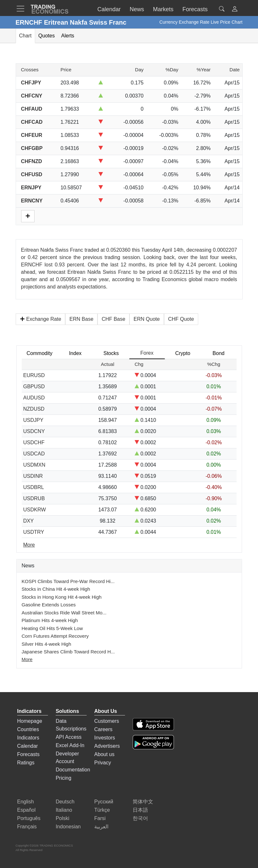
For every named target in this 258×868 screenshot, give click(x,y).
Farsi (100, 818)
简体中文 (143, 802)
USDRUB (34, 498)
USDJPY (33, 420)
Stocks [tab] (111, 353)
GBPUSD (34, 387)
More (27, 659)
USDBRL (34, 487)
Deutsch (65, 802)
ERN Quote (147, 319)
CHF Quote (181, 319)
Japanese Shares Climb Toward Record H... (68, 652)
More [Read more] (29, 545)
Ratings (26, 763)
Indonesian (68, 827)
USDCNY (34, 431)
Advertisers (107, 746)
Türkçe (102, 810)
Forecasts (28, 754)
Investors (105, 738)
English (26, 802)
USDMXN (34, 465)
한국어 (140, 818)
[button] (235, 10)
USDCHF (34, 442)
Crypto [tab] (183, 353)
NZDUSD (34, 409)
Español (27, 810)
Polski (63, 818)
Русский (104, 802)
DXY (29, 521)
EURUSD (34, 375)
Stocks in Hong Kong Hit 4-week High (62, 597)
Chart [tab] (25, 36)
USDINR (33, 476)
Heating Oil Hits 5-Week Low (52, 628)
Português (29, 818)
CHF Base (113, 319)
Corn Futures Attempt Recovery (55, 636)
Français (27, 827)
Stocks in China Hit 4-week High (56, 589)
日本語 (140, 810)
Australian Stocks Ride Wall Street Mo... (64, 613)
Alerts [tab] (68, 36)
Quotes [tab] (47, 36)
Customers (107, 721)
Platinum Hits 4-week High (50, 620)
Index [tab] (75, 353)
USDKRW (35, 510)
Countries (28, 729)
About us (104, 754)
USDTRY (34, 532)
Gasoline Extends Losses (49, 605)
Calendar (28, 746)
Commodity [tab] (39, 353)
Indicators (28, 738)
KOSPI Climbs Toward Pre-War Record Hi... (68, 581)
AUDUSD (34, 398)
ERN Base (81, 319)
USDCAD (34, 454)
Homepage (30, 721)
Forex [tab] (147, 353)
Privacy (103, 763)
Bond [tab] (219, 353)
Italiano (64, 810)
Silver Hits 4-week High (47, 644)
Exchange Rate (41, 319)
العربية (101, 827)
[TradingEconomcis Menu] (22, 9)
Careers (103, 729)
